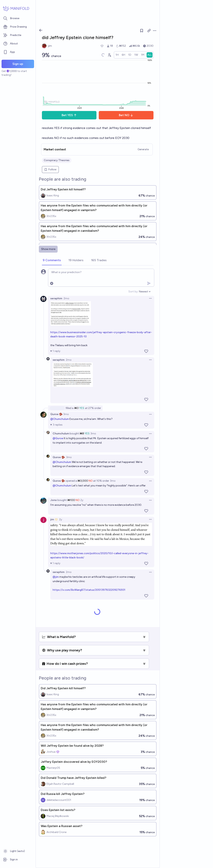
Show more (48, 249)
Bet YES (69, 115)
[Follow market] (142, 31)
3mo (66, 414)
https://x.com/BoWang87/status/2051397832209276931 (89, 590)
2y (82, 500)
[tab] (52, 260)
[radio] (117, 55)
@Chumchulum (60, 419)
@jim (56, 577)
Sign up (18, 64)
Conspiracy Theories (57, 160)
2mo (66, 298)
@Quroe (58, 438)
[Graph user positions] (109, 55)
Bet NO (126, 115)
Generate (143, 149)
